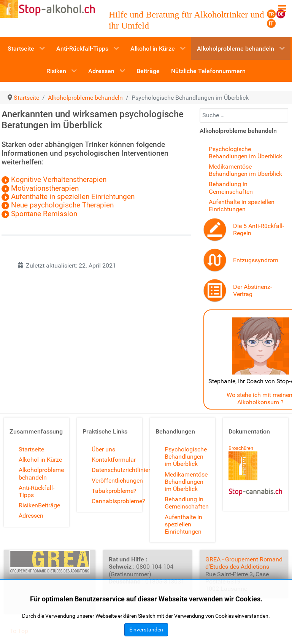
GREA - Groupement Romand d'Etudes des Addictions (244, 563)
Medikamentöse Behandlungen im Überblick (245, 170)
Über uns (103, 449)
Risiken (28, 505)
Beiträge (49, 505)
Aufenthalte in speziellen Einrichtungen (68, 197)
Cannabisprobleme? (118, 501)
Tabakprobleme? (114, 491)
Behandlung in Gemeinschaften (231, 188)
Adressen (31, 516)
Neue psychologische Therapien (59, 205)
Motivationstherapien (40, 188)
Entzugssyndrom (256, 260)
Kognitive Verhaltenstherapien (54, 180)
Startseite (31, 449)
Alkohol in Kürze (40, 460)
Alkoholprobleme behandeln (41, 473)
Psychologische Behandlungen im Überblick (245, 153)
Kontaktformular (114, 460)
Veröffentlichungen (117, 481)
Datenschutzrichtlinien (122, 470)
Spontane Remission (44, 214)
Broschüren (241, 448)
